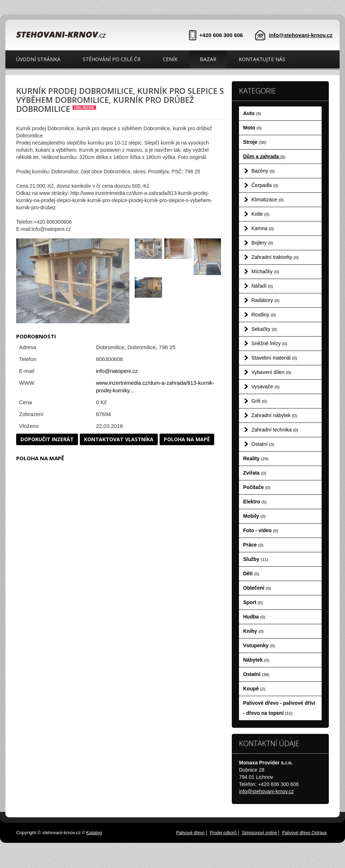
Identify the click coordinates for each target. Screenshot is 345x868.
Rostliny (264, 315)
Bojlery (263, 243)
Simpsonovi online (259, 833)
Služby (256, 559)
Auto (252, 113)
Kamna (263, 228)
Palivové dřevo (190, 833)
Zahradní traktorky (275, 257)
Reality (256, 458)
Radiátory (266, 300)
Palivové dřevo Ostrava (304, 833)
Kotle (261, 214)
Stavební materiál (274, 358)
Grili (259, 401)
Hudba (254, 617)
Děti (251, 574)
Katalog (94, 833)
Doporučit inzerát (47, 439)
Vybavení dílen (271, 372)
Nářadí (262, 286)
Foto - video (261, 530)
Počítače (257, 487)
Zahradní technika (275, 430)
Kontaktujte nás (262, 59)
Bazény (263, 171)
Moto (253, 128)
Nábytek (256, 660)
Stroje (255, 142)
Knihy (254, 631)
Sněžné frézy (270, 343)
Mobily (254, 516)
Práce (253, 545)
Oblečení (257, 588)
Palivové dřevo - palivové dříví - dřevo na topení (279, 708)
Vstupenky (259, 645)
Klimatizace (268, 200)
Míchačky (265, 271)
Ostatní (263, 444)
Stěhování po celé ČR (112, 59)
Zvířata (255, 473)
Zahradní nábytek (274, 415)
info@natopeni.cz (117, 371)
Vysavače (266, 387)
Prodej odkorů (223, 833)
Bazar (208, 59)
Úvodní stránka (38, 59)
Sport (253, 602)
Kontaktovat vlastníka (119, 439)
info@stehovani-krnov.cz (301, 35)
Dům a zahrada (264, 156)
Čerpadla (265, 185)
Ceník (170, 59)
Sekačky (264, 329)
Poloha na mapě (187, 439)
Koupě (254, 689)
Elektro (255, 502)
